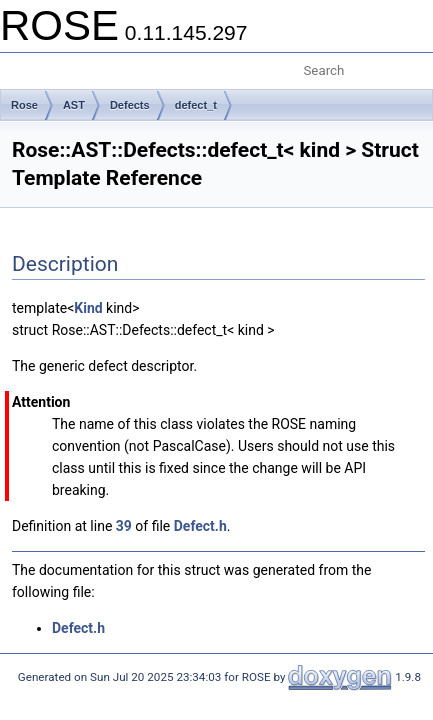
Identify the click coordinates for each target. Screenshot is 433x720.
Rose (24, 105)
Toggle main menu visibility (27, 63)
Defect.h (200, 526)
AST (74, 105)
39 (124, 526)
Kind (88, 308)
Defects (130, 105)
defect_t (196, 105)
